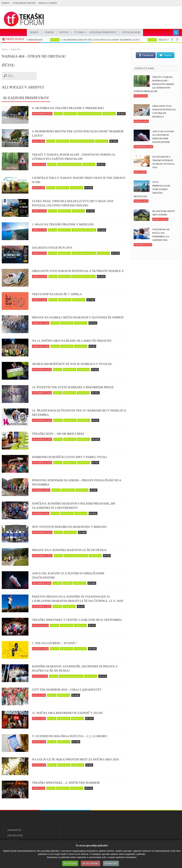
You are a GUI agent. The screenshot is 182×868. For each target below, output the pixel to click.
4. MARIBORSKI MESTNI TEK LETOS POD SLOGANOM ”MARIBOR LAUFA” (102, 40)
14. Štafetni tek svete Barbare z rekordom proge (73, 387)
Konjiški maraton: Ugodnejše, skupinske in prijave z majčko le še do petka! (75, 668)
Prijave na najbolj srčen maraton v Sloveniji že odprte (78, 317)
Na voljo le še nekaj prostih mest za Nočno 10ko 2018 (75, 759)
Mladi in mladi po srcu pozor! (163, 213)
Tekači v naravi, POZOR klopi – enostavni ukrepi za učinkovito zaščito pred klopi (73, 157)
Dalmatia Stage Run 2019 (52, 248)
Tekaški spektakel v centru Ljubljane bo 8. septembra (77, 620)
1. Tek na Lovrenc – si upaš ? (54, 643)
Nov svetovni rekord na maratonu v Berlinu (69, 527)
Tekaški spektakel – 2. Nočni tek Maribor (66, 783)
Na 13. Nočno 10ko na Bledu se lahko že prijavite (72, 341)
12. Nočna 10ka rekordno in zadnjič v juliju (68, 713)
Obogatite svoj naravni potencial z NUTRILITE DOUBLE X (78, 271)
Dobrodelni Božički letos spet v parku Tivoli (69, 457)
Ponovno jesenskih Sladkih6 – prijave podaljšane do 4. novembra (77, 482)
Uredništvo (14, 830)
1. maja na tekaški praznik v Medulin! (63, 224)
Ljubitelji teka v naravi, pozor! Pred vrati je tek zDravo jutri (79, 180)
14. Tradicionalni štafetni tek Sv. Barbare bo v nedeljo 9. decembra (79, 413)
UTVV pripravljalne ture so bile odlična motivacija (152, 189)
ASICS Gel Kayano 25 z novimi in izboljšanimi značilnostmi (68, 575)
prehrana (64, 276)
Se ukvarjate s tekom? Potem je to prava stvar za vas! (163, 162)
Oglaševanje (15, 836)
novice (57, 40)
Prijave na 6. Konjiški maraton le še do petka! (69, 550)
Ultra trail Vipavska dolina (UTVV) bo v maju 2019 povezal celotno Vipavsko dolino (73, 203)
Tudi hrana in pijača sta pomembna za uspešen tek (161, 235)
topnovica (109, 114)
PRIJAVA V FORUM (48, 3)
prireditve (70, 114)
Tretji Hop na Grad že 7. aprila (57, 294)
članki (154, 40)
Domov (6, 3)
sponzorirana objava (90, 114)
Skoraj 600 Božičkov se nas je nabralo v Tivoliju (72, 364)
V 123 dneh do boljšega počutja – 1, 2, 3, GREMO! (70, 736)
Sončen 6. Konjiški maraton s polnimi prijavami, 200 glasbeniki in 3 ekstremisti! (73, 506)
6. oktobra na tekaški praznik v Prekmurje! (68, 108)
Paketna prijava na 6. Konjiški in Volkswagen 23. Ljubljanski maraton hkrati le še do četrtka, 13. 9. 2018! (78, 599)
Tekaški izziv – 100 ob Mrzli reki (58, 434)
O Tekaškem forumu (24, 3)
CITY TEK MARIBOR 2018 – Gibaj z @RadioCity (67, 690)
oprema (68, 583)
